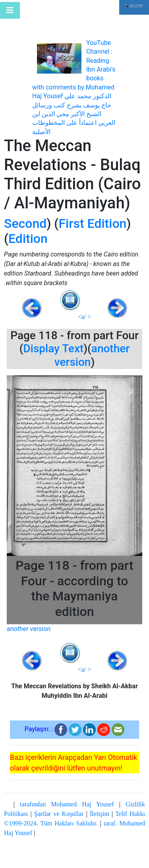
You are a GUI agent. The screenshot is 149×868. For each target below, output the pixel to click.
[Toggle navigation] (10, 10)
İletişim (100, 814)
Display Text (54, 349)
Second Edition (26, 231)
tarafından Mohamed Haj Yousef (67, 804)
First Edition (92, 223)
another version (29, 629)
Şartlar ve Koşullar (59, 814)
